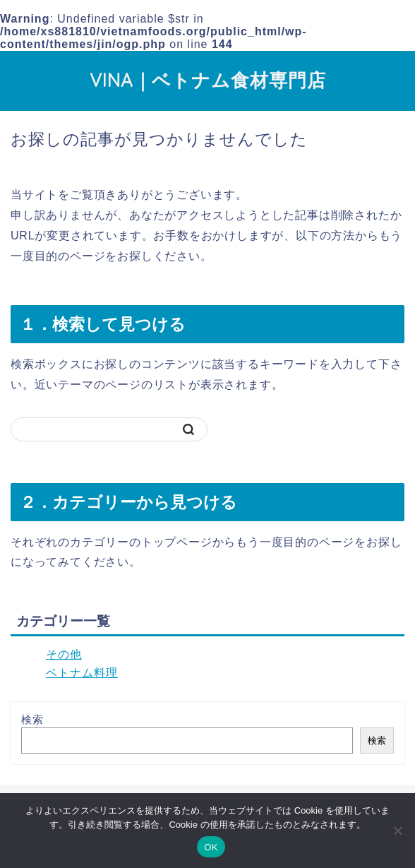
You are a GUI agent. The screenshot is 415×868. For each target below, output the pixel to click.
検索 (32, 719)
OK (211, 847)
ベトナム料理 (82, 673)
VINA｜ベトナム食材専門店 (208, 80)
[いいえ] (397, 831)
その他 (64, 654)
